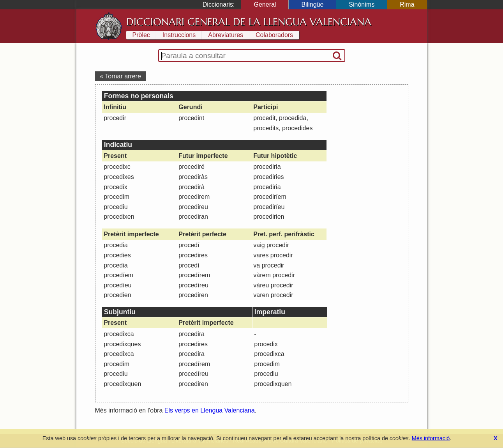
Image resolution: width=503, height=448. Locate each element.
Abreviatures (226, 35)
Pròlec (141, 35)
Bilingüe (312, 4)
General (265, 4)
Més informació (431, 438)
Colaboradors (274, 35)
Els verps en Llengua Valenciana (210, 410)
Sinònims (362, 4)
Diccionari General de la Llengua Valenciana (249, 22)
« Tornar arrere (120, 76)
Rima (407, 4)
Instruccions (179, 35)
